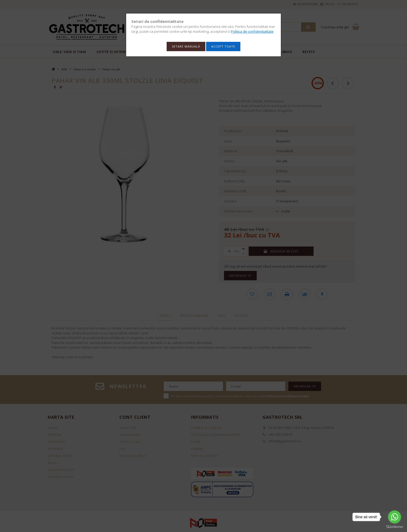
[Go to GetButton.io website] (395, 527)
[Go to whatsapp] (395, 517)
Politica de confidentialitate (252, 31)
